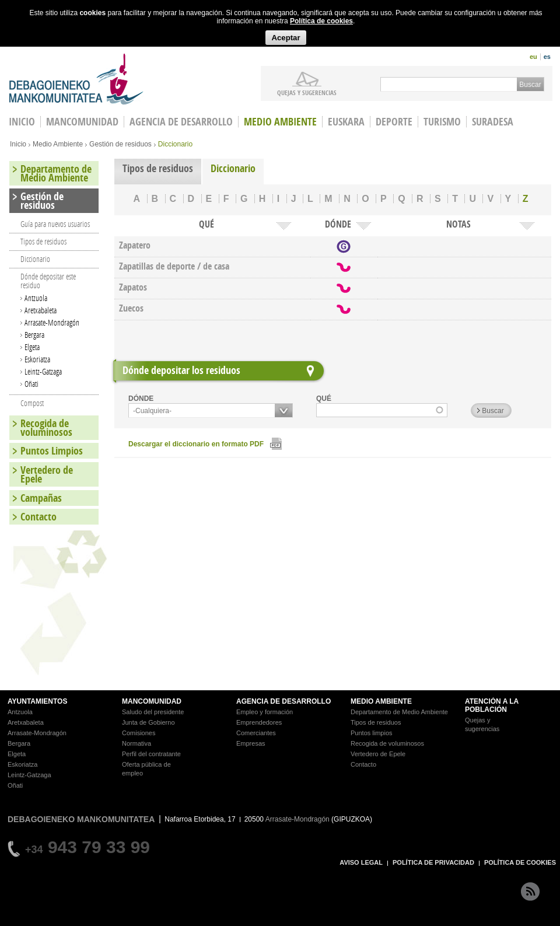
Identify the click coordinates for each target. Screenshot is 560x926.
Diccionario (233, 168)
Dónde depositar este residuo (48, 281)
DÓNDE (141, 399)
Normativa (136, 743)
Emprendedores (259, 722)
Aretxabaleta (41, 310)
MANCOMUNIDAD (152, 701)
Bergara (34, 335)
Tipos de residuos (158, 168)
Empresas (251, 743)
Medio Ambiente (280, 122)
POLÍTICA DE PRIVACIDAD (433, 862)
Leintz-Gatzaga (43, 371)
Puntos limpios (372, 733)
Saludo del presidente (153, 712)
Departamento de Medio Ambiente (56, 173)
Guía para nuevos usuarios (55, 224)
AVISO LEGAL (361, 862)
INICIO (22, 122)
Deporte (394, 122)
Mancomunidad (82, 122)
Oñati (32, 384)
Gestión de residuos (120, 144)
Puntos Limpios (52, 451)
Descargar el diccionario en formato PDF (196, 444)
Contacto (38, 517)
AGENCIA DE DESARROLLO (283, 701)
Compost (32, 403)
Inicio (18, 144)
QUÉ (324, 399)
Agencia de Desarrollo (181, 122)
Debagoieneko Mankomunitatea (76, 79)
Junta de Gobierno (148, 722)
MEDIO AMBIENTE (381, 701)
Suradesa (493, 122)
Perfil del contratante (151, 754)
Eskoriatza (37, 359)
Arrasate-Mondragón (52, 322)
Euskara (346, 122)
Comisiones (139, 733)
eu (533, 57)
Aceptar (286, 38)
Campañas (41, 498)
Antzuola (36, 298)
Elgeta (32, 347)
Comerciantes (256, 733)
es (547, 57)
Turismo (442, 122)
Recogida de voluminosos (46, 428)
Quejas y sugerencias (307, 92)
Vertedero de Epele (47, 474)
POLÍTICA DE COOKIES (520, 862)
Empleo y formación (265, 712)
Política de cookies (321, 21)
